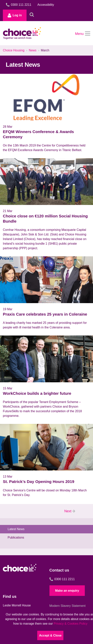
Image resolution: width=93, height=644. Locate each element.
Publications (16, 537)
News (33, 50)
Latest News (16, 529)
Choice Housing (14, 50)
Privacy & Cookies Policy (71, 624)
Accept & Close (50, 635)
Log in (15, 15)
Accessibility (46, 5)
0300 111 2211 (62, 579)
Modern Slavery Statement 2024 (68, 608)
